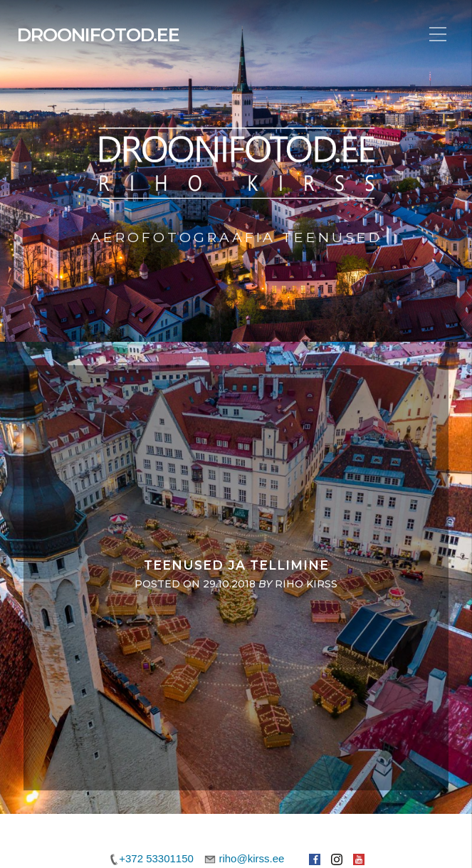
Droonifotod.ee (98, 35)
